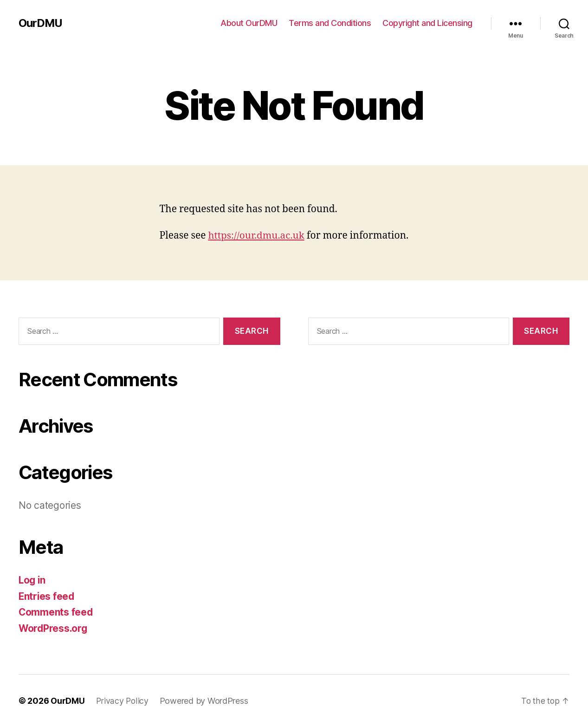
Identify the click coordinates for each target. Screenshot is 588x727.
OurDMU (41, 23)
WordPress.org (54, 628)
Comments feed (56, 612)
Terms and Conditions (330, 23)
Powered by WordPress (204, 701)
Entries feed (47, 596)
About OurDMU (249, 23)
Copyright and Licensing (427, 23)
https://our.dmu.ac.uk (257, 236)
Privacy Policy (123, 701)
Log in (32, 580)
